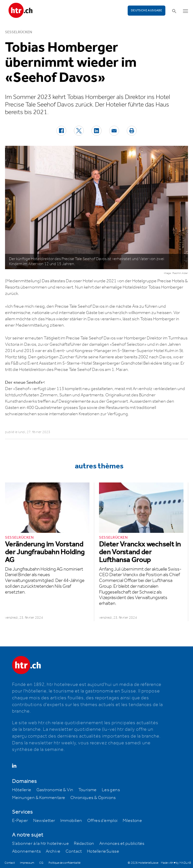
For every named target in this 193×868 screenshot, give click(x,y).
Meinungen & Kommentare (39, 798)
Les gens (111, 790)
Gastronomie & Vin (55, 790)
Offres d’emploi (102, 821)
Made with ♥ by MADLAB (176, 863)
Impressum (27, 863)
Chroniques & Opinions (93, 798)
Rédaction (84, 844)
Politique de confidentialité (64, 863)
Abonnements (26, 851)
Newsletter (44, 821)
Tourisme (88, 790)
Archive (53, 851)
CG (41, 863)
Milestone (132, 821)
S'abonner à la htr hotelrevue (41, 844)
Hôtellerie (22, 790)
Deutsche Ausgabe (147, 10)
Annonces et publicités (122, 844)
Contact (74, 851)
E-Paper (20, 821)
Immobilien (71, 821)
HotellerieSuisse (103, 851)
